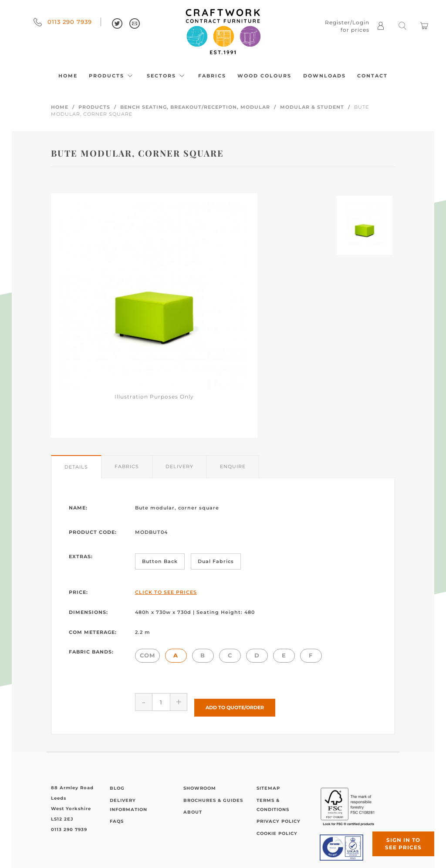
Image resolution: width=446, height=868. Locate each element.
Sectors (167, 76)
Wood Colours (264, 76)
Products (112, 76)
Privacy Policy (279, 816)
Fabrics (212, 76)
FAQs (117, 816)
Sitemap (268, 783)
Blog (117, 783)
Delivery (179, 466)
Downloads (324, 76)
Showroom (200, 783)
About (193, 806)
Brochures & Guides (213, 795)
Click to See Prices (166, 592)
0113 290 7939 (63, 22)
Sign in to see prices (394, 834)
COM (147, 655)
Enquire (233, 466)
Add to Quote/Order (235, 702)
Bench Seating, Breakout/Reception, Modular (195, 107)
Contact (372, 76)
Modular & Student (312, 107)
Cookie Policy (277, 828)
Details (76, 467)
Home (68, 76)
